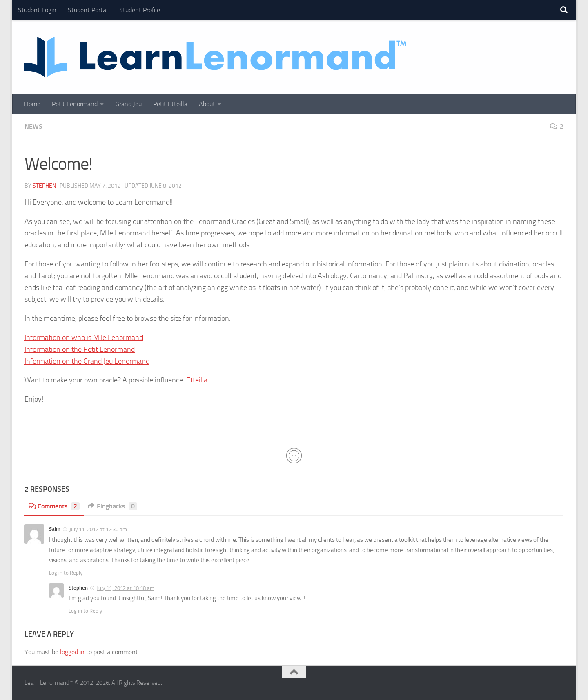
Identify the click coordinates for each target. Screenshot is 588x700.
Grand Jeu (128, 104)
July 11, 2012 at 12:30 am (98, 529)
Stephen (44, 186)
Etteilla (197, 380)
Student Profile (140, 10)
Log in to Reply (66, 573)
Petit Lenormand (75, 104)
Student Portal (88, 10)
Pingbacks (112, 506)
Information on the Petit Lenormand (80, 349)
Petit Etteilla (170, 104)
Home (32, 104)
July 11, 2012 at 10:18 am (126, 588)
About (207, 104)
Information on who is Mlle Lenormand (84, 338)
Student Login (37, 10)
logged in (72, 652)
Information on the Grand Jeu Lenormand (87, 361)
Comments (54, 506)
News (33, 126)
